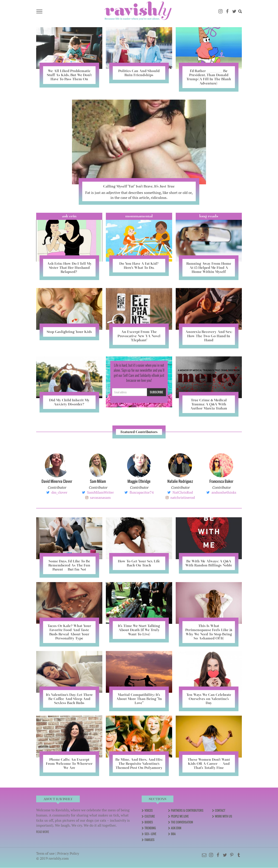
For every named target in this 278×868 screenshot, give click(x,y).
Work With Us (223, 816)
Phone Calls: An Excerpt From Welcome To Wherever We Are (69, 764)
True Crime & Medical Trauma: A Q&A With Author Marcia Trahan (209, 404)
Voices (149, 810)
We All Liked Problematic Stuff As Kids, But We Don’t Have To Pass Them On (69, 75)
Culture (150, 816)
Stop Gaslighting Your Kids (69, 332)
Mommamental (139, 216)
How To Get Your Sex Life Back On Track (139, 563)
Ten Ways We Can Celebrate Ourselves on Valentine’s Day (209, 699)
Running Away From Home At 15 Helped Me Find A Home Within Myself (209, 268)
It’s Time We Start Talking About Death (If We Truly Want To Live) (139, 630)
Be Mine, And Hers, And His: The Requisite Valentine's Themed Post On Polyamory (139, 764)
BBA (173, 834)
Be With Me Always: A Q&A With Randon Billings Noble (209, 563)
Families (149, 840)
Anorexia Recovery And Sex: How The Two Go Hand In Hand (209, 336)
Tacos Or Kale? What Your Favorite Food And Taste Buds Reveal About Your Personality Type (69, 632)
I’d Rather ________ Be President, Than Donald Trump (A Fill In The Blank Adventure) (209, 77)
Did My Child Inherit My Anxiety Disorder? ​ (69, 402)
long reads (209, 216)
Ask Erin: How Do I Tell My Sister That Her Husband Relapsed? (69, 268)
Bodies (149, 822)
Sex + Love (150, 834)
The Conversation (182, 822)
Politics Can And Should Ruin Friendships (139, 73)
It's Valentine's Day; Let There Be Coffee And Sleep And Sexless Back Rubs (69, 699)
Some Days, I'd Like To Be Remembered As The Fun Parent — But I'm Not (69, 565)
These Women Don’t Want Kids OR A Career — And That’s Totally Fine (209, 764)
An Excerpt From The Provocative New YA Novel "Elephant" (139, 336)
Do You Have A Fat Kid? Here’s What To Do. (139, 266)
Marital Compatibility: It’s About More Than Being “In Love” (139, 699)
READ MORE (43, 832)
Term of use (45, 853)
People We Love (180, 816)
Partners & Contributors (187, 810)
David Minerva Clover (57, 481)
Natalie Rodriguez (180, 481)
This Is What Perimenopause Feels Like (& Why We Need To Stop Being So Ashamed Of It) (209, 632)
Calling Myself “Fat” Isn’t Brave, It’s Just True (139, 186)
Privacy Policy (68, 853)
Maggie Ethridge (139, 481)
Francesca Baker (221, 481)
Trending (150, 828)
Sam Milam (98, 481)
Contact (220, 810)
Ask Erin (69, 216)
